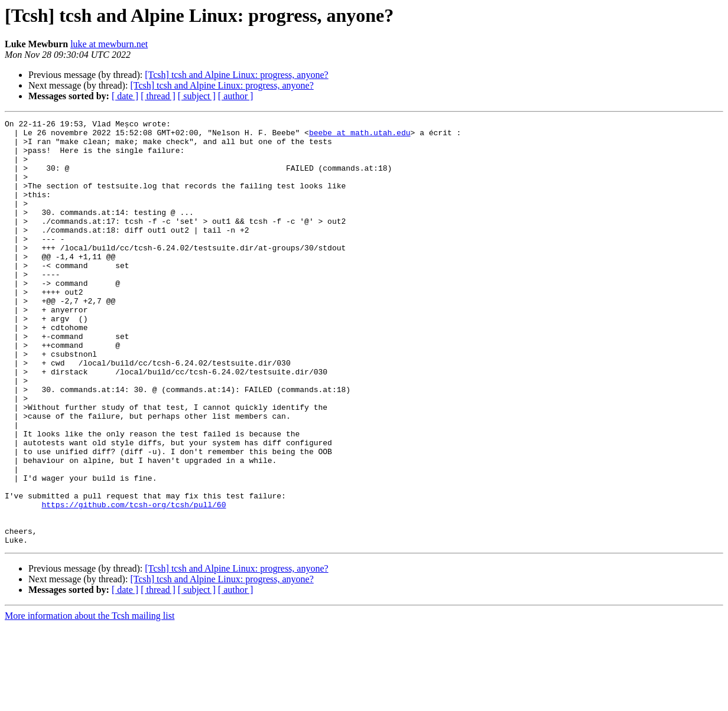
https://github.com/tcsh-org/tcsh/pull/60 (134, 582)
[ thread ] (158, 96)
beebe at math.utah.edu (360, 136)
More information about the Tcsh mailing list (90, 701)
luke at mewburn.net (109, 44)
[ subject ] (197, 96)
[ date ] (125, 96)
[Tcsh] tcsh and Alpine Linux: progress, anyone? (236, 75)
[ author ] (236, 96)
